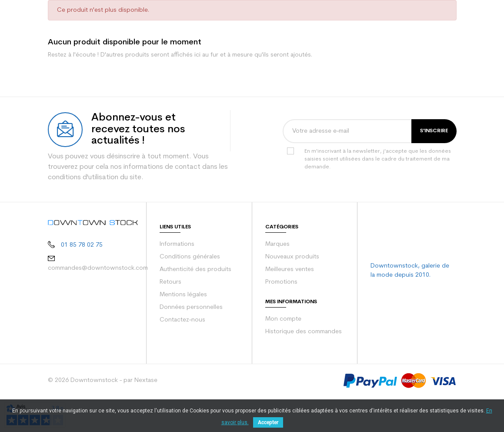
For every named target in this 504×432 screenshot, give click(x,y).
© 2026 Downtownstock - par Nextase (103, 415)
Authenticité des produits (195, 304)
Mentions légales (183, 330)
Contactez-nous (182, 355)
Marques (277, 279)
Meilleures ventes (290, 304)
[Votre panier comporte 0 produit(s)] (448, 17)
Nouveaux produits (292, 292)
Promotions (281, 317)
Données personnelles (191, 342)
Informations (177, 279)
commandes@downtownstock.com (98, 303)
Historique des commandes (304, 367)
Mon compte (283, 354)
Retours (170, 317)
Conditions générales (190, 292)
